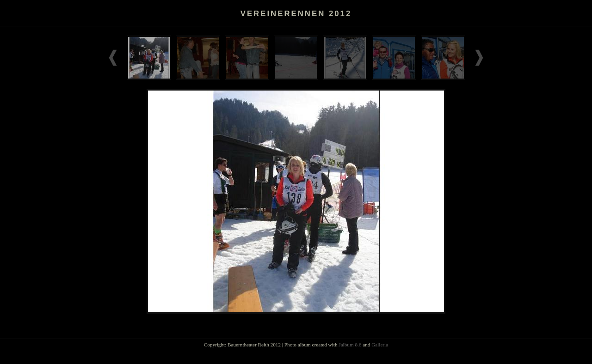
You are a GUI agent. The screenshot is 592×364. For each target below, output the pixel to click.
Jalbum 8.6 (350, 345)
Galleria (380, 345)
